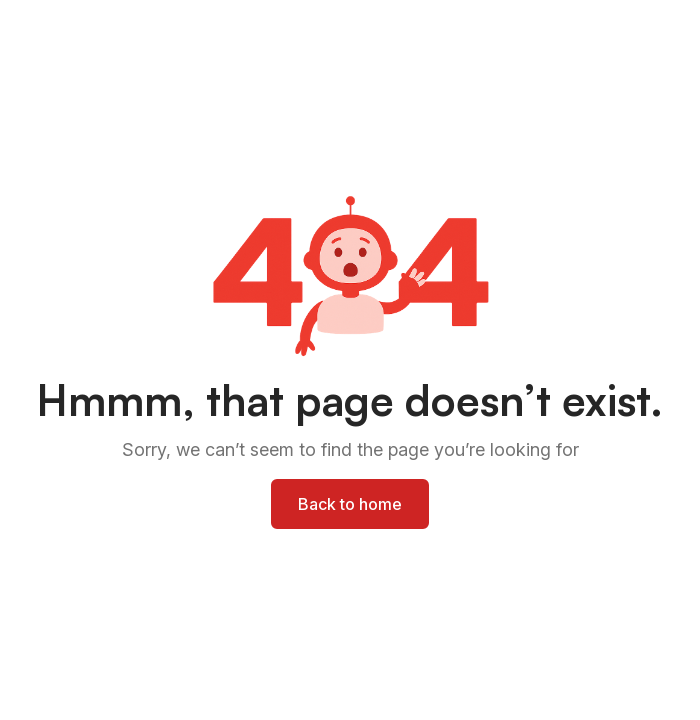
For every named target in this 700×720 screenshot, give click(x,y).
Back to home (350, 504)
